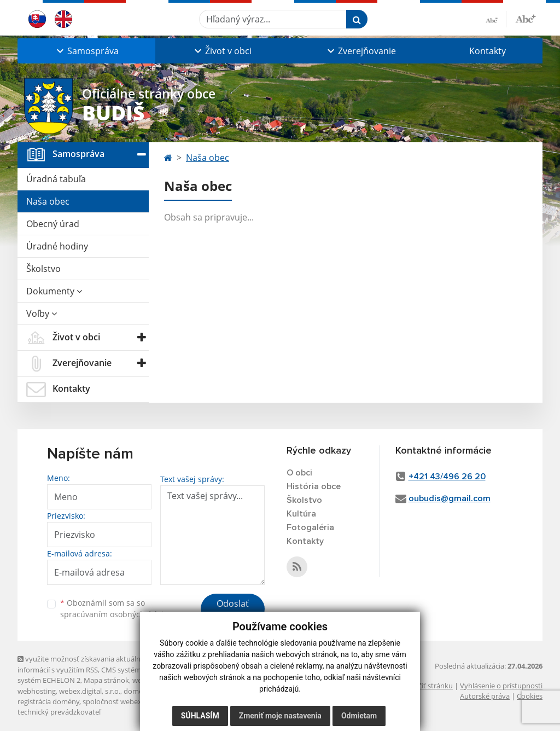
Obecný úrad (53, 224)
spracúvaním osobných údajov (116, 614)
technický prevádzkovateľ (59, 712)
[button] (86, 51)
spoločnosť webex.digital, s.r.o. (132, 701)
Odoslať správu (233, 610)
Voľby (42, 314)
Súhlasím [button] (200, 716)
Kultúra (301, 514)
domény (137, 691)
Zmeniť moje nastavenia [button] (280, 716)
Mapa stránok (106, 680)
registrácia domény (48, 701)
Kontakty (488, 51)
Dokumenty (54, 291)
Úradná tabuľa (56, 179)
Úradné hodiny (57, 246)
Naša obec (48, 201)
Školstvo (43, 269)
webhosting (37, 691)
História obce (314, 486)
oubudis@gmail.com (450, 498)
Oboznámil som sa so (116, 608)
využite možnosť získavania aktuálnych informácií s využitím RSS (85, 664)
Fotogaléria (310, 527)
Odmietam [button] (359, 716)
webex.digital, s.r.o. (90, 691)
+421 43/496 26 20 (447, 477)
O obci (299, 473)
